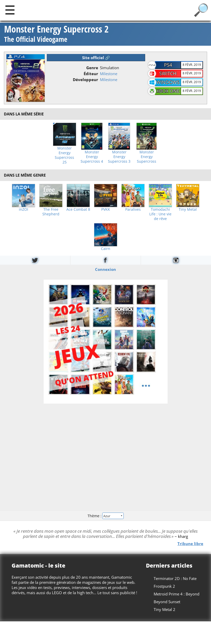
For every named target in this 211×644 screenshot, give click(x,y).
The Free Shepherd (51, 212)
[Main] (10, 10)
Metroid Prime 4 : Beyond (177, 594)
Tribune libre (190, 544)
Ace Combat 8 (78, 209)
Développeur (85, 80)
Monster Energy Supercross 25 (64, 155)
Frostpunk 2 (164, 586)
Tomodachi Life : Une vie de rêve (160, 214)
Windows (168, 82)
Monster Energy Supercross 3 (119, 157)
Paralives (133, 209)
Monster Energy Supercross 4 (92, 157)
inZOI (24, 209)
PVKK (106, 209)
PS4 (168, 65)
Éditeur (91, 74)
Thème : (105, 516)
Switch (168, 73)
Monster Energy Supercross (147, 157)
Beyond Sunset (167, 602)
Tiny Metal (188, 209)
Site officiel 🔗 (96, 58)
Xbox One (168, 91)
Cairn (106, 249)
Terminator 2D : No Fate (175, 578)
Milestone (109, 74)
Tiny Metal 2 (165, 609)
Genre (92, 68)
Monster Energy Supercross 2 (56, 34)
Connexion (106, 269)
